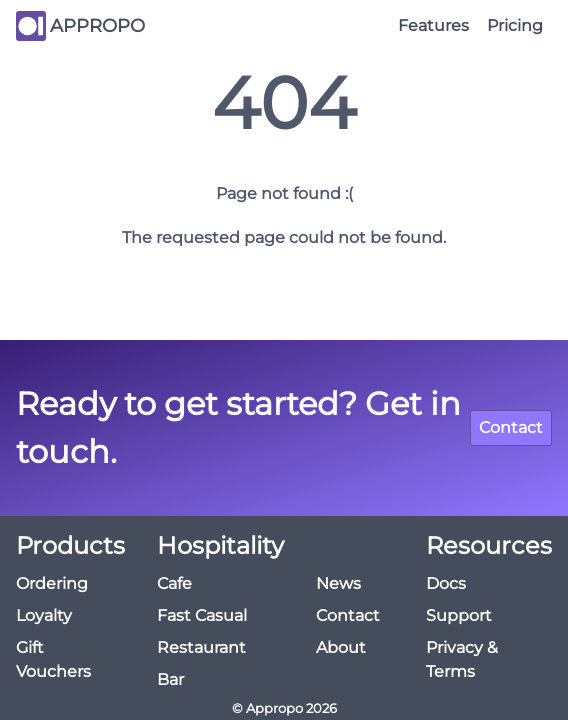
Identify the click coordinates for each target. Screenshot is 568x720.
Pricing (515, 25)
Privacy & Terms (462, 659)
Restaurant (201, 647)
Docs (446, 583)
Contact (511, 427)
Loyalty (44, 615)
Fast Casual (202, 615)
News (338, 583)
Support (459, 615)
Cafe (174, 583)
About (341, 647)
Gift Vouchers (53, 659)
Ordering (52, 583)
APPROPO (97, 26)
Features (433, 25)
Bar (170, 679)
